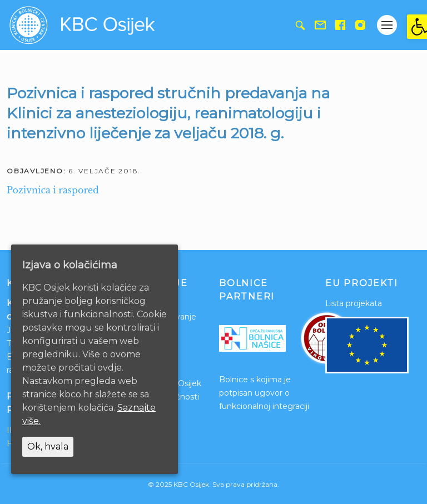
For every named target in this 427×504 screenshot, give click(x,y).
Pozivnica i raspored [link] (53, 190)
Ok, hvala (48, 446)
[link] (417, 27)
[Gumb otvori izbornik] (387, 25)
